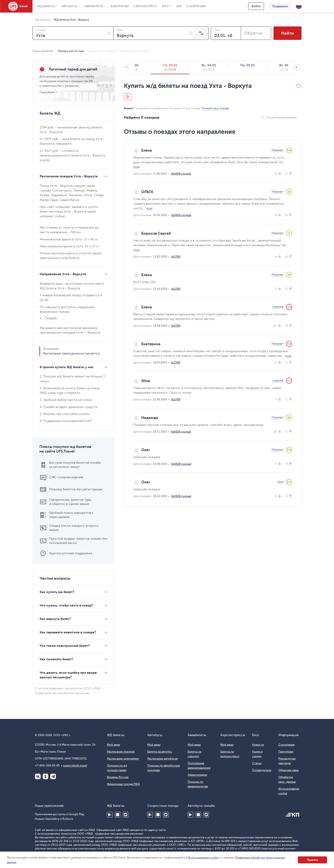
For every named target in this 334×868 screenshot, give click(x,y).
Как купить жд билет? (57, 592)
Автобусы (69, 6)
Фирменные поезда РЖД (123, 784)
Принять (312, 860)
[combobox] (73, 33)
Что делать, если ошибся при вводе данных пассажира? (68, 675)
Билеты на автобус (160, 752)
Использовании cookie (203, 858)
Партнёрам (286, 752)
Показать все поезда (215, 108)
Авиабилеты (93, 6)
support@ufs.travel (75, 766)
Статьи (257, 763)
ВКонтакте (38, 776)
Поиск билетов (43, 51)
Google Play (110, 815)
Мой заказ (113, 745)
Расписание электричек (123, 759)
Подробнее (47, 92)
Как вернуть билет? (55, 619)
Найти (287, 33)
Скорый (51, 318)
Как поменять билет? (56, 659)
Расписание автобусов (162, 759)
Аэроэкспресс (145, 6)
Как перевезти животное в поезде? (68, 632)
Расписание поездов (121, 752)
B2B (179, 6)
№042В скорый (181, 174)
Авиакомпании (197, 775)
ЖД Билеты (46, 6)
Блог (166, 6)
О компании (196, 6)
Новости (258, 745)
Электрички (119, 6)
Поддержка (280, 6)
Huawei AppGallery (118, 815)
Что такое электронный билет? (65, 646)
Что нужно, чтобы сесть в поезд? (66, 605)
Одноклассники (45, 776)
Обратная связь (289, 770)
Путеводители (262, 770)
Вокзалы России (118, 777)
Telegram (53, 776)
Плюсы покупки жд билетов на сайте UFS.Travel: (65, 449)
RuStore (125, 815)
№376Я (176, 257)
